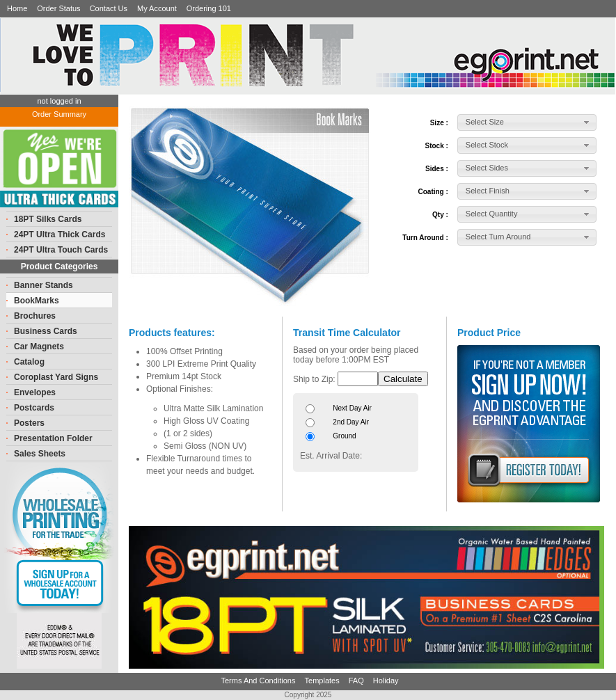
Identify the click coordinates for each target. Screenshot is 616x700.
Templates (323, 681)
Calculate (403, 379)
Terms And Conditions (259, 681)
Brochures (35, 316)
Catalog (29, 362)
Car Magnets (39, 347)
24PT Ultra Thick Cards (60, 234)
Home (17, 8)
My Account (157, 8)
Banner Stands (44, 285)
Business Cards (46, 331)
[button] (527, 122)
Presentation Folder (53, 438)
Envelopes (35, 392)
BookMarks (37, 301)
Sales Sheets (40, 454)
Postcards (34, 408)
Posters (29, 423)
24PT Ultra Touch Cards (61, 250)
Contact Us (109, 8)
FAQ (357, 681)
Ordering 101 (209, 8)
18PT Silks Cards (48, 219)
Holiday (386, 681)
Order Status (60, 8)
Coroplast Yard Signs (56, 377)
